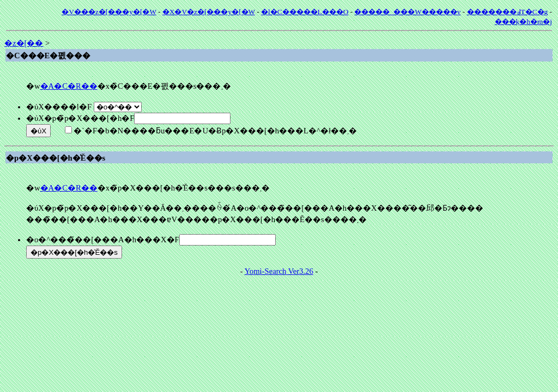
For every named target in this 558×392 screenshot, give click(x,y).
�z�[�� (24, 43)
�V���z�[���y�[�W (109, 12)
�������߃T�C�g (508, 12)
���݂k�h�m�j (523, 22)
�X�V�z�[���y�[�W (209, 12)
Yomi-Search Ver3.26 (279, 271)
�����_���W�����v (407, 12)
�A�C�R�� (69, 86)
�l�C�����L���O (305, 12)
